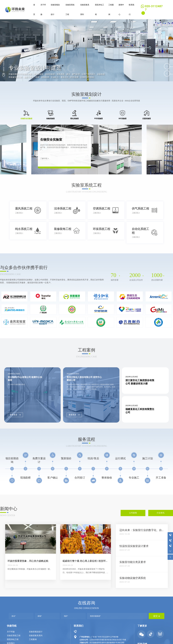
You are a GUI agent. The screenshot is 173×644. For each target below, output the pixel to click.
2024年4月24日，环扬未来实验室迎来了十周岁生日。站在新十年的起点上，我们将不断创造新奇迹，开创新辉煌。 (85, 572)
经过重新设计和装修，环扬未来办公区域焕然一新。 (30, 569)
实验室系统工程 (14, 636)
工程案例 (33, 639)
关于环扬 (11, 632)
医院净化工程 (13, 639)
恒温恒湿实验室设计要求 (134, 546)
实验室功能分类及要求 (133, 562)
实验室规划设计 (36, 632)
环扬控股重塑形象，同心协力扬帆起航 (28, 561)
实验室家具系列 (36, 636)
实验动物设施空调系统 (133, 578)
